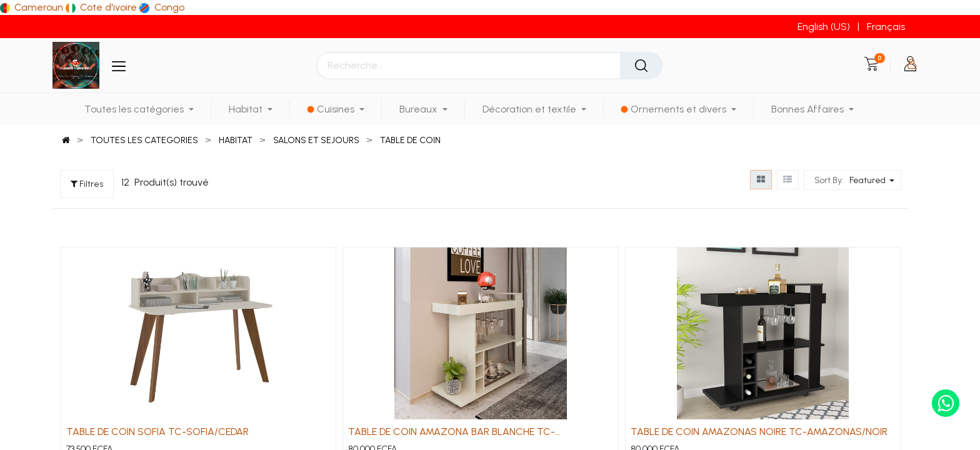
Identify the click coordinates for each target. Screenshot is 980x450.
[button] (873, 180)
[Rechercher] (641, 66)
